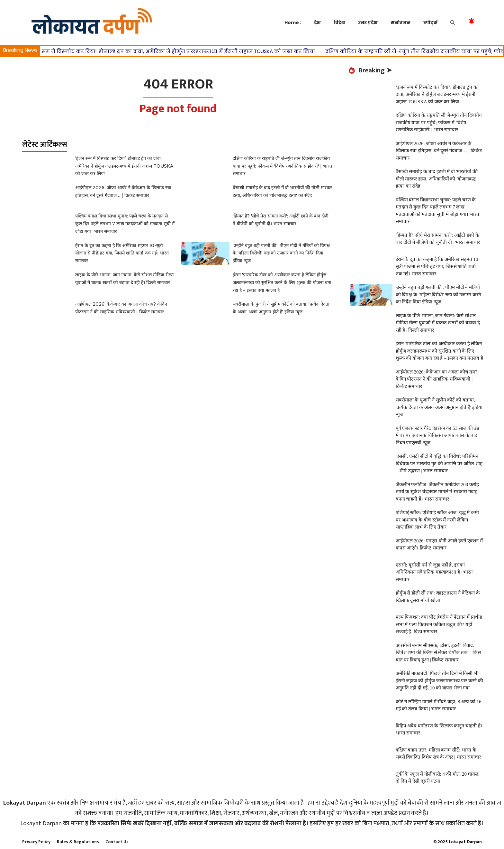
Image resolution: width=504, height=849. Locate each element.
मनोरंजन (401, 23)
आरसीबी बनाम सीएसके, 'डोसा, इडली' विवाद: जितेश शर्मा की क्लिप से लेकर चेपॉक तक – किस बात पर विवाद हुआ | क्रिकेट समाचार (438, 653)
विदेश (339, 23)
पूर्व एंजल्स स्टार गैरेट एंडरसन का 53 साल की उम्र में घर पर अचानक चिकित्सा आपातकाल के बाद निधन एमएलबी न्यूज (438, 435)
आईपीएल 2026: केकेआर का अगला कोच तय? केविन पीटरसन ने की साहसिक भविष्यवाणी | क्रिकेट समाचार (437, 379)
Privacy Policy (36, 842)
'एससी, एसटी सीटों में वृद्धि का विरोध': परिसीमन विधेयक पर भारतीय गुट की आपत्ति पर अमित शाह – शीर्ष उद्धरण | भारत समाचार (439, 463)
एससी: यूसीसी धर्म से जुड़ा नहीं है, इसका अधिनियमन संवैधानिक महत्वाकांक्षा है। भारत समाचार (434, 572)
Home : (293, 23)
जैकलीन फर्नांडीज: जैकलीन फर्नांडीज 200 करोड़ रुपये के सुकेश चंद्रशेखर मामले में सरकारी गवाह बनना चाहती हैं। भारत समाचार (437, 492)
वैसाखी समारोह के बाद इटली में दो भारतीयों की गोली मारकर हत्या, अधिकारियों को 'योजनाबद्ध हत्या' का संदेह (437, 179)
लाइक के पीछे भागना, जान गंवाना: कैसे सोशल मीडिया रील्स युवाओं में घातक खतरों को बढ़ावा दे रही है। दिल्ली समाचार (438, 323)
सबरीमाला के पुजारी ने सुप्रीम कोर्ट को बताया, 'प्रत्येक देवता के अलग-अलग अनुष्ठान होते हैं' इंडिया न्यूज (439, 407)
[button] (453, 23)
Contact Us (117, 842)
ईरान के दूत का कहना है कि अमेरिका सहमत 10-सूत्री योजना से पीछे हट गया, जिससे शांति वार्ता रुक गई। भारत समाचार (122, 253)
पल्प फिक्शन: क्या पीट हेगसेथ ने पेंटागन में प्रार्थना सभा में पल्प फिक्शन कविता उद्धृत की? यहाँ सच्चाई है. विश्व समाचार (439, 624)
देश (317, 23)
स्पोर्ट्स (430, 23)
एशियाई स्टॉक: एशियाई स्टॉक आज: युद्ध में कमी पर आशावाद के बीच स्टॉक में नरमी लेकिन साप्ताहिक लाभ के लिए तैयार (437, 520)
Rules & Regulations (78, 842)
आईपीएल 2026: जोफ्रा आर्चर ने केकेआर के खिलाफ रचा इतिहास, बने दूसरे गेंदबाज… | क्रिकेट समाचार (439, 151)
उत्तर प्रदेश (368, 23)
